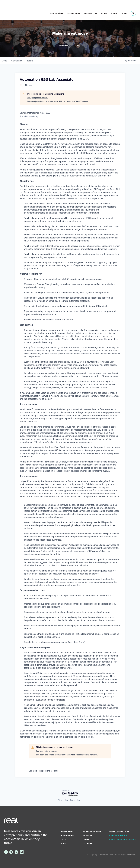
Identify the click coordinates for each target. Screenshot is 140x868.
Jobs (114, 13)
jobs (5, 61)
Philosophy (56, 13)
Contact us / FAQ (119, 832)
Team (104, 13)
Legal (86, 840)
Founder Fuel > (118, 836)
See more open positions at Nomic (44, 771)
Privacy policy (63, 800)
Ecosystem (91, 13)
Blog (124, 13)
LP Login (88, 844)
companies (17, 61)
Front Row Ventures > (123, 840)
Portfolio (74, 13)
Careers (88, 836)
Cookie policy (75, 800)
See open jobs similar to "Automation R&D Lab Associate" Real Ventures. (58, 101)
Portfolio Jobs (92, 832)
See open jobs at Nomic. (37, 98)
